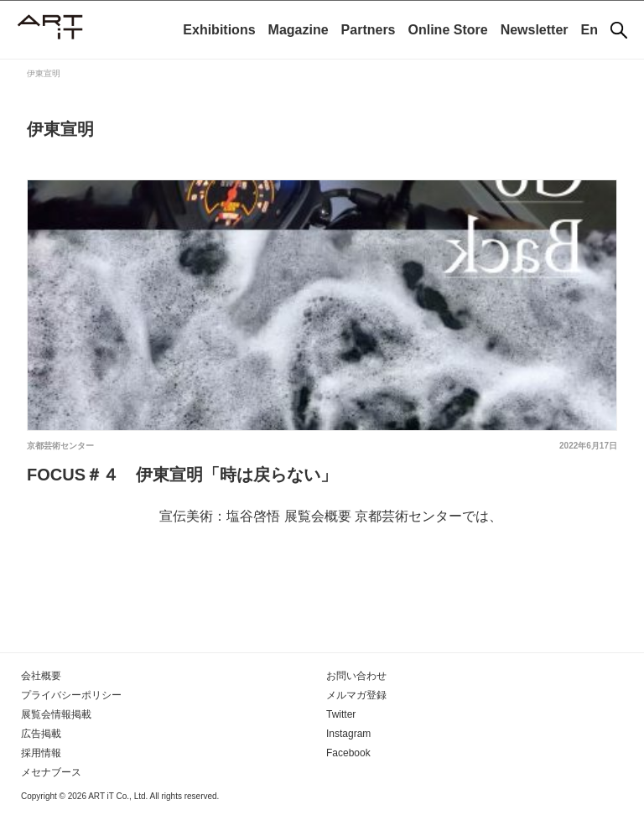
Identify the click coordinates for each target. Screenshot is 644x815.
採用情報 (41, 753)
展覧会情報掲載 (56, 714)
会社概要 (41, 676)
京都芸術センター (60, 446)
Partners (369, 30)
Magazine (299, 30)
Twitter (341, 714)
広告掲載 (41, 734)
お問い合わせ (356, 676)
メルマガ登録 (356, 695)
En (589, 30)
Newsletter (535, 30)
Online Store (448, 30)
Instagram (348, 734)
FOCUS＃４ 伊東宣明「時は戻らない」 (182, 475)
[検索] (619, 30)
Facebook (348, 753)
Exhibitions (219, 30)
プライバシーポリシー (71, 695)
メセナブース (51, 772)
